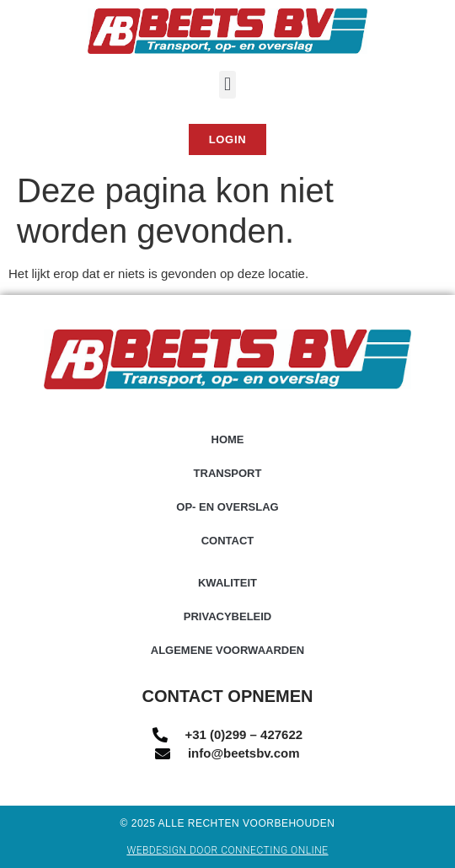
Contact (228, 541)
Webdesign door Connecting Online (227, 850)
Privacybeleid (228, 616)
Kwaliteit (227, 583)
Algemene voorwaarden (228, 650)
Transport (228, 473)
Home (228, 439)
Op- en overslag (227, 507)
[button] (227, 85)
